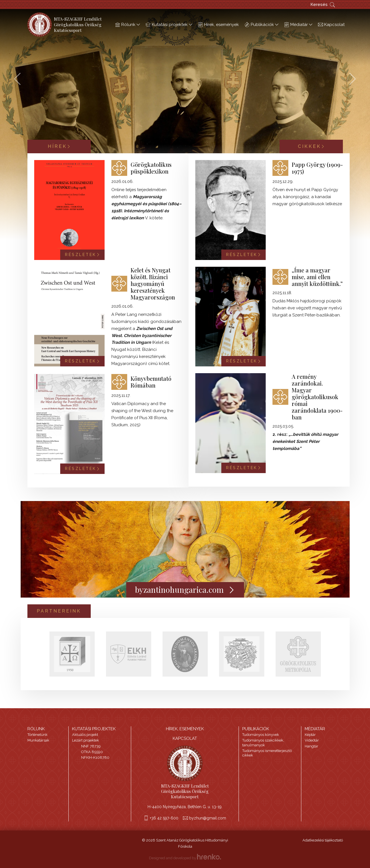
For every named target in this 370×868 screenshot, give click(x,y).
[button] (353, 79)
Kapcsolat (331, 25)
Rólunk (127, 25)
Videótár (312, 740)
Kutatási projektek (169, 25)
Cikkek (311, 146)
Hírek (59, 146)
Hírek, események (218, 25)
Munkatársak (38, 740)
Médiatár (298, 25)
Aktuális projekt (85, 735)
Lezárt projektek (86, 740)
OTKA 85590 (92, 752)
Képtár (310, 735)
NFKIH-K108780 (95, 757)
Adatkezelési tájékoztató (323, 840)
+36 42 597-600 (164, 818)
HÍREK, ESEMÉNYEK (185, 729)
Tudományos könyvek (261, 735)
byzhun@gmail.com (208, 818)
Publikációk (261, 25)
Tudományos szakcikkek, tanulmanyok (263, 743)
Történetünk (37, 735)
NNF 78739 (91, 746)
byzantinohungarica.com (185, 590)
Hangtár (311, 746)
